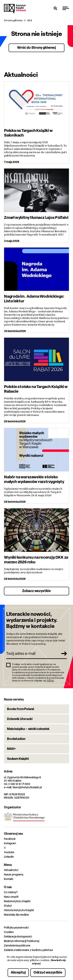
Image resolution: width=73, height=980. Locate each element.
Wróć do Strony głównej (36, 47)
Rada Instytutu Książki (17, 901)
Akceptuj (18, 972)
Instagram (10, 843)
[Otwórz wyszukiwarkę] (55, 8)
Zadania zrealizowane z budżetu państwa (28, 950)
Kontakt (9, 879)
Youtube (9, 852)
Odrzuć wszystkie (48, 972)
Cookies (9, 932)
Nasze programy (14, 874)
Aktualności (11, 870)
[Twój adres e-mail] (32, 653)
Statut (8, 906)
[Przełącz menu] (66, 8)
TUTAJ (50, 681)
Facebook (10, 839)
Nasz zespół (11, 897)
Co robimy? (11, 892)
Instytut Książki (15, 9)
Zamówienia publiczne (17, 945)
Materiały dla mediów (16, 915)
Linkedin (9, 857)
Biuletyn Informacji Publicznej (22, 941)
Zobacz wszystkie (36, 591)
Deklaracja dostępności (18, 936)
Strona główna (13, 20)
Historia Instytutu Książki (19, 910)
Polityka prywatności (16, 927)
